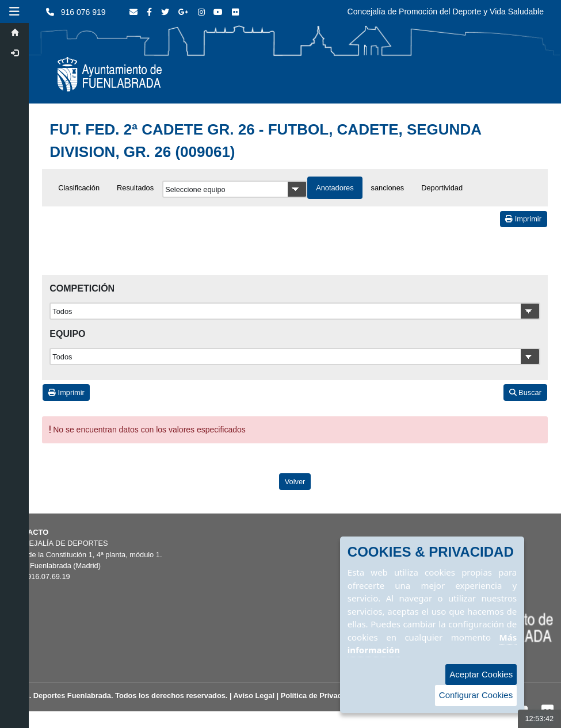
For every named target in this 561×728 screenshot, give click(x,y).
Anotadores (335, 188)
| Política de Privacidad (317, 696)
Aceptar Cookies (481, 674)
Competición (82, 288)
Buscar (525, 392)
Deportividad (442, 188)
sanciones (388, 188)
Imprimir (523, 219)
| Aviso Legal (252, 696)
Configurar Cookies (476, 695)
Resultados (135, 188)
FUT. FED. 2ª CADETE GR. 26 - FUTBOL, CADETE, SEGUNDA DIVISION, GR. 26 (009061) (265, 141)
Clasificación (79, 188)
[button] (14, 12)
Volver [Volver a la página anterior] (295, 482)
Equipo (67, 334)
